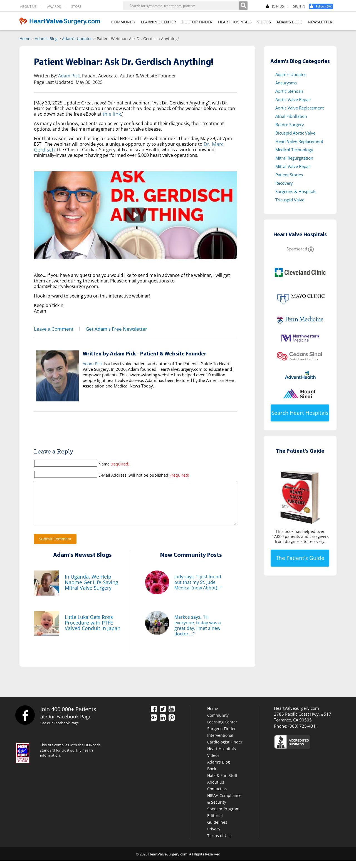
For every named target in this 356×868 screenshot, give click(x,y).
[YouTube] (172, 716)
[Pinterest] (172, 725)
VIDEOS (264, 22)
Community (218, 722)
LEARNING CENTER (159, 22)
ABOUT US (28, 7)
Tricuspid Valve (290, 200)
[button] (135, 215)
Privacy (214, 836)
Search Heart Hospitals (300, 413)
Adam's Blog (46, 39)
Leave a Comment (50, 328)
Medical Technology (294, 150)
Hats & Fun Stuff (222, 783)
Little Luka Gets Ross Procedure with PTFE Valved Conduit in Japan (90, 630)
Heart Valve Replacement (299, 141)
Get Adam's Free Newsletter (105, 328)
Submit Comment (55, 546)
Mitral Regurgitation (294, 158)
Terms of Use (219, 843)
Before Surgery (290, 125)
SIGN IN (299, 6)
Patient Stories (289, 175)
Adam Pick (69, 76)
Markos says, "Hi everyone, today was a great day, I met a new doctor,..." (198, 633)
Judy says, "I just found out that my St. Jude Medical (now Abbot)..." (198, 589)
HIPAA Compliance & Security (224, 806)
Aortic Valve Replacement (300, 108)
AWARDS (54, 7)
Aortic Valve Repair (293, 99)
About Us (216, 789)
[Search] (243, 6)
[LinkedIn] (163, 725)
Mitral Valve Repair (293, 166)
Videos (213, 763)
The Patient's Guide (300, 558)
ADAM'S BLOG (289, 22)
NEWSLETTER (320, 22)
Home (25, 39)
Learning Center (222, 729)
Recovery (284, 183)
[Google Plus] (154, 725)
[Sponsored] (311, 249)
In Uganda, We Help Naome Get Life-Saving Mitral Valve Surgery (88, 589)
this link (111, 114)
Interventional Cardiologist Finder (225, 746)
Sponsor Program (223, 816)
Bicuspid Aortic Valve (295, 133)
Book (212, 776)
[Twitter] (163, 716)
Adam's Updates (77, 39)
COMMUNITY (123, 22)
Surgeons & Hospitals (296, 191)
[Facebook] (323, 6)
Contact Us (217, 796)
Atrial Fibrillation (291, 116)
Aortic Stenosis (289, 91)
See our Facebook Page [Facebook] (62, 730)
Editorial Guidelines (217, 826)
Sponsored (297, 249)
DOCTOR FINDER (197, 22)
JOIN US (275, 7)
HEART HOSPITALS (235, 22)
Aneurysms (286, 83)
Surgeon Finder (222, 736)
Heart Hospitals (222, 756)
